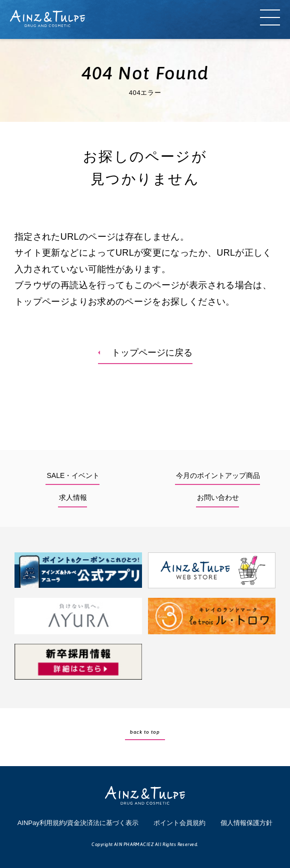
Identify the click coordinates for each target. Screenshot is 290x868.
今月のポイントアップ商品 (218, 475)
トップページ (42, 302)
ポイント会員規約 (179, 823)
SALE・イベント (73, 475)
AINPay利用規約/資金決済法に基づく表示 (78, 823)
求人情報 (73, 497)
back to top (145, 732)
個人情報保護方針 (246, 823)
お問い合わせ (218, 497)
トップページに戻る (152, 353)
